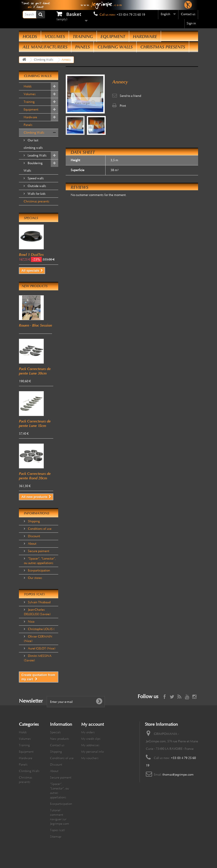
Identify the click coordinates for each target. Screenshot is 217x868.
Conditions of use (39, 529)
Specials (31, 218)
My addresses (90, 745)
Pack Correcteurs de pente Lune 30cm (35, 371)
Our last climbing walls (33, 144)
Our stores (35, 578)
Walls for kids (36, 194)
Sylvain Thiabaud (39, 602)
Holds (30, 37)
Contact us (188, 14)
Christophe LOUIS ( (41, 629)
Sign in (191, 23)
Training (83, 37)
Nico (31, 622)
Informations (37, 513)
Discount (34, 536)
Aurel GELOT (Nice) (41, 648)
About (32, 544)
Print (123, 106)
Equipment (113, 37)
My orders (88, 732)
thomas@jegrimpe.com (178, 775)
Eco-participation (39, 570)
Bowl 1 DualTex (31, 255)
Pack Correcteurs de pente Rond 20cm (35, 476)
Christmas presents (163, 47)
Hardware (145, 37)
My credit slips (91, 739)
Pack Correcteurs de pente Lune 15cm (35, 423)
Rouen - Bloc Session (35, 325)
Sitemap (56, 837)
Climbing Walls (115, 47)
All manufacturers (45, 47)
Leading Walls (37, 155)
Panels (82, 47)
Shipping (33, 521)
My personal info (92, 752)
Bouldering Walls (33, 167)
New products (35, 286)
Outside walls (36, 186)
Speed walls (35, 178)
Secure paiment (38, 551)
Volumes (55, 37)
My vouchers (90, 758)
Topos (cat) (34, 594)
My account (92, 724)
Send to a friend (130, 96)
